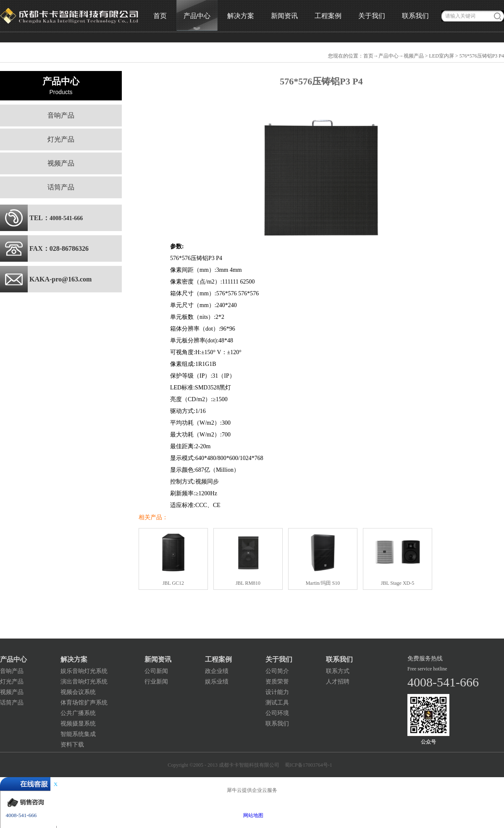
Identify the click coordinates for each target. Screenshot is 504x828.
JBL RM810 (248, 583)
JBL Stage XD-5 (398, 583)
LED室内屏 (442, 56)
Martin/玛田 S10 (323, 583)
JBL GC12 (173, 583)
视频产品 (414, 56)
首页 (160, 16)
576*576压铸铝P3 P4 (482, 56)
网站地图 (252, 815)
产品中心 (388, 56)
